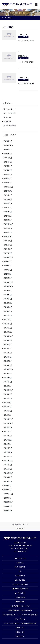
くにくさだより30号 (26, 83)
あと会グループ (20, 575)
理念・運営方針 (20, 567)
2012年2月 (8, 456)
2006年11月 (8, 502)
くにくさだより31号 (26, 62)
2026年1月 (8, 141)
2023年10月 (8, 191)
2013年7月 (8, 431)
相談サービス (20, 632)
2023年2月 (8, 216)
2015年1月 (8, 386)
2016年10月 (8, 336)
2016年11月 (8, 332)
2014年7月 (8, 398)
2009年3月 (8, 489)
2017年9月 (8, 315)
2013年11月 (8, 419)
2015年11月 (8, 369)
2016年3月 (8, 361)
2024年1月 (8, 183)
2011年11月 (8, 461)
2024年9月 (8, 174)
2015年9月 (8, 373)
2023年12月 (8, 187)
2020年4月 (8, 270)
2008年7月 (8, 498)
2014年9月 (8, 394)
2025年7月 (8, 154)
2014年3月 (8, 411)
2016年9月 (8, 340)
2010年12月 (8, 473)
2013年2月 (8, 440)
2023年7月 (8, 203)
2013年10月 (8, 423)
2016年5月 (8, 353)
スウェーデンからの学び (20, 584)
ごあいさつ (20, 562)
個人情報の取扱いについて (20, 524)
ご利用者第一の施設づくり (20, 589)
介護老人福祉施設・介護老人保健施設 (20, 610)
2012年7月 (8, 448)
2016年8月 (8, 344)
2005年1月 (8, 510)
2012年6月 (8, 452)
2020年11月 (8, 257)
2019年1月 (8, 299)
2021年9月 (8, 241)
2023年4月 (8, 207)
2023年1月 (8, 220)
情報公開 (7, 117)
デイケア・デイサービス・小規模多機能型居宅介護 (20, 623)
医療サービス (20, 636)
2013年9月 (8, 427)
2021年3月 (8, 249)
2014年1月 (8, 415)
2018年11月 (8, 303)
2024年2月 (8, 178)
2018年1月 (8, 311)
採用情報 (7, 121)
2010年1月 (8, 481)
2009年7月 (8, 485)
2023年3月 (8, 212)
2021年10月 (8, 236)
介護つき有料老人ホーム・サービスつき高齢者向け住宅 (20, 615)
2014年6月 (8, 402)
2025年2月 (8, 166)
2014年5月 (8, 406)
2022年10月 (8, 224)
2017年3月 (8, 324)
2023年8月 (8, 199)
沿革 (20, 571)
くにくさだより (10, 113)
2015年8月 (8, 378)
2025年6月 (8, 158)
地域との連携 (20, 602)
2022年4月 (8, 228)
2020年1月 (8, 278)
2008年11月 (8, 494)
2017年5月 (8, 319)
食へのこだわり (20, 593)
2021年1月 (8, 253)
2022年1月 (8, 232)
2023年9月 (8, 195)
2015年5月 (8, 382)
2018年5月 (8, 307)
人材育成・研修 (20, 597)
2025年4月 (8, 162)
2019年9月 (8, 290)
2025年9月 (8, 149)
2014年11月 (8, 390)
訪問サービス (20, 628)
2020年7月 (8, 261)
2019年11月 (8, 282)
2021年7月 (8, 245)
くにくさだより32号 (26, 41)
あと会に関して (10, 109)
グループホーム (20, 619)
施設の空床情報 (10, 126)
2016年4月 (8, 357)
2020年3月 (8, 274)
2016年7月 (8, 348)
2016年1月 (8, 365)
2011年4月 (8, 469)
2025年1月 (8, 170)
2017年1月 (8, 328)
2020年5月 (8, 265)
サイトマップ (20, 528)
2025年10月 (8, 145)
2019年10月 (8, 286)
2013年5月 (8, 436)
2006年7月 (8, 506)
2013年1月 (8, 444)
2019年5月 (8, 295)
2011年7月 (8, 465)
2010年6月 (8, 477)
